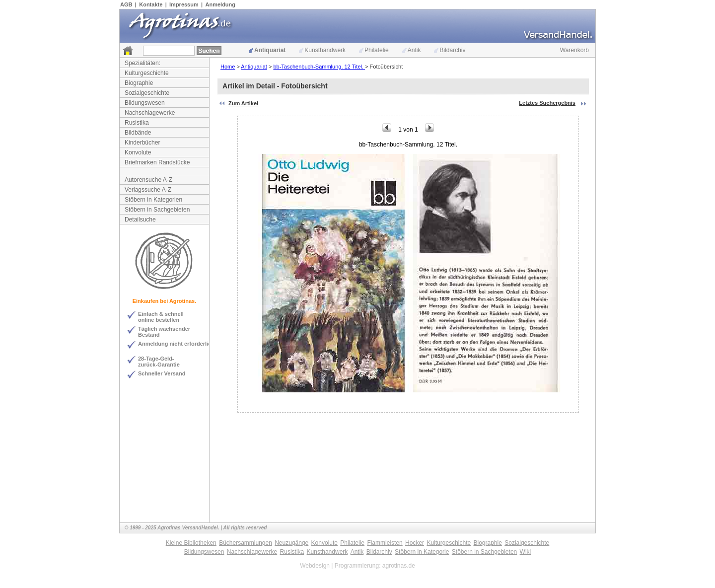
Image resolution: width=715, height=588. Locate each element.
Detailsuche (140, 220)
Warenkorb (574, 50)
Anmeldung (221, 4)
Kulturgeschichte (147, 73)
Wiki (526, 552)
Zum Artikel (243, 103)
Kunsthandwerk (322, 50)
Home (228, 67)
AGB (126, 4)
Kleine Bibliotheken (191, 543)
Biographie (139, 83)
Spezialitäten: (143, 63)
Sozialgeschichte (147, 93)
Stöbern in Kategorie (422, 552)
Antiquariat (267, 50)
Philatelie (374, 50)
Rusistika (137, 123)
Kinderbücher (142, 143)
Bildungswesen (145, 103)
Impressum (184, 4)
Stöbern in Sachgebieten (157, 210)
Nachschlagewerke (150, 113)
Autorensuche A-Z (148, 180)
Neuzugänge (291, 543)
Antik (412, 50)
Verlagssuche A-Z (148, 190)
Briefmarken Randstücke (157, 162)
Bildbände (138, 133)
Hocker (415, 543)
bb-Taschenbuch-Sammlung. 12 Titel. (319, 67)
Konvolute (138, 152)
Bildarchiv (450, 50)
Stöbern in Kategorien (153, 200)
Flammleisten (385, 543)
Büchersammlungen (246, 543)
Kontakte (151, 4)
